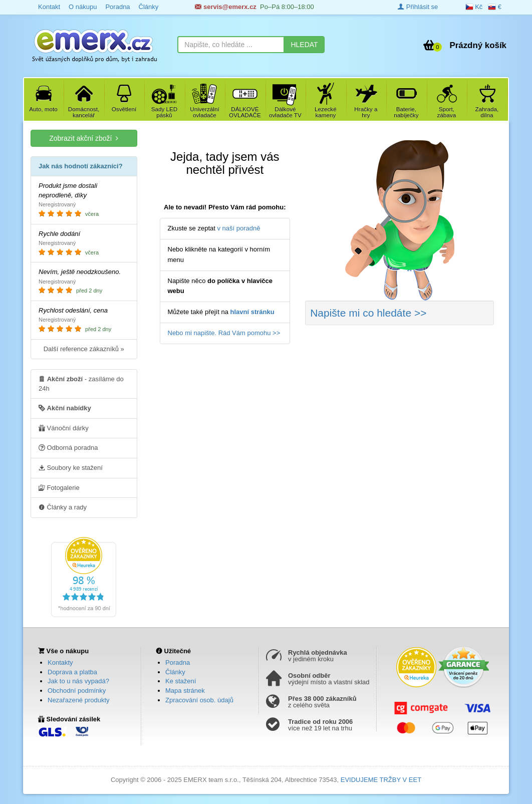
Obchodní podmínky (77, 691)
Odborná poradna (68, 447)
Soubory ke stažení (71, 467)
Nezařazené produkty (79, 700)
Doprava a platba (72, 672)
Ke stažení (181, 681)
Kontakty (60, 662)
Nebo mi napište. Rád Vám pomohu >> (224, 333)
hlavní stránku (252, 312)
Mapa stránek (185, 691)
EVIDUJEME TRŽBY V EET (381, 780)
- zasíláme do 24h (81, 383)
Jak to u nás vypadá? (78, 681)
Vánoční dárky (64, 428)
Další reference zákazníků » (84, 349)
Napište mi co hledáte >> (368, 313)
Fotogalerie (59, 487)
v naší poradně (239, 228)
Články (175, 672)
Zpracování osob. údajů (199, 700)
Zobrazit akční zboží (84, 138)
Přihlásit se (418, 7)
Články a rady (63, 507)
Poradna (178, 662)
